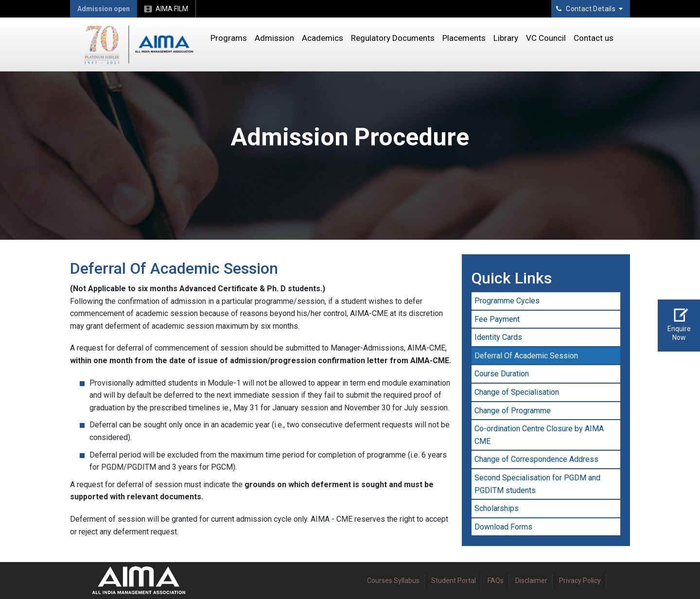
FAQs (496, 581)
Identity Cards (498, 337)
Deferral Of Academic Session (526, 356)
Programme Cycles (507, 301)
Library (506, 38)
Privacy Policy (580, 581)
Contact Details (589, 9)
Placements (464, 38)
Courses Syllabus (393, 581)
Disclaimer (531, 581)
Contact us (594, 38)
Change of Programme (513, 411)
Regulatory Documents (393, 38)
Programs (229, 38)
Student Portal (454, 581)
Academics (323, 38)
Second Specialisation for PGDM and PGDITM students (537, 484)
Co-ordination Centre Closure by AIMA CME (539, 435)
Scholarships (497, 508)
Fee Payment (497, 319)
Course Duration (502, 374)
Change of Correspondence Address (536, 459)
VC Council (546, 38)
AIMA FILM (166, 9)
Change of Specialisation (517, 392)
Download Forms (503, 527)
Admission (274, 38)
